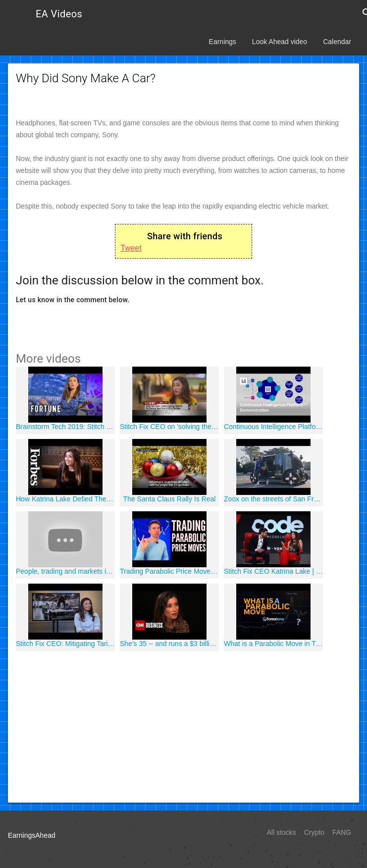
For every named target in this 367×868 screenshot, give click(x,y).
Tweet (131, 248)
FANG (342, 832)
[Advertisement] (183, 725)
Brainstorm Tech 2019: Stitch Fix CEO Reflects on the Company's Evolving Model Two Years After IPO (65, 427)
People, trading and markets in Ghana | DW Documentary (65, 571)
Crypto (314, 832)
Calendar (337, 42)
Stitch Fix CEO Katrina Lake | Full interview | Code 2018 (273, 571)
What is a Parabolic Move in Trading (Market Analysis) (273, 644)
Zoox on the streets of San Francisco (273, 499)
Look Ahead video (280, 42)
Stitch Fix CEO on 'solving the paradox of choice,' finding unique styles (169, 427)
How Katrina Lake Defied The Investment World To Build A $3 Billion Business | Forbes (65, 499)
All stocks (282, 832)
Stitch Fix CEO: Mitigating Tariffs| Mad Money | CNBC (65, 644)
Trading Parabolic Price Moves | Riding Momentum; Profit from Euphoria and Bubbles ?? (169, 571)
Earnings (223, 42)
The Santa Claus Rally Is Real (170, 499)
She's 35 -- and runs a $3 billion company (169, 644)
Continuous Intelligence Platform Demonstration (273, 427)
